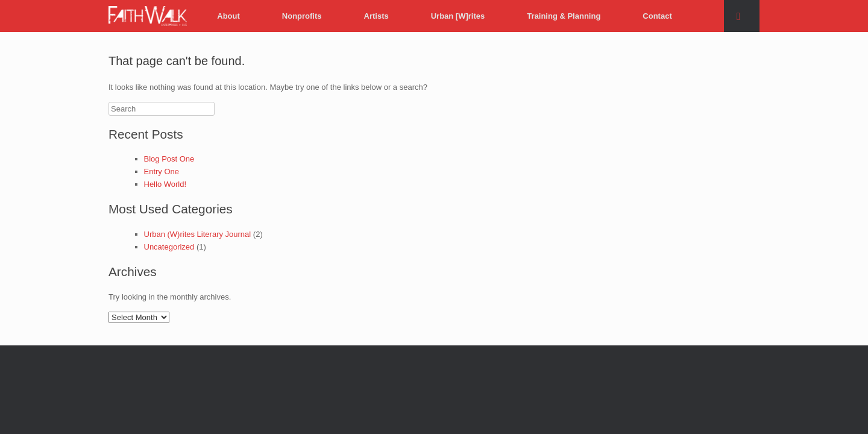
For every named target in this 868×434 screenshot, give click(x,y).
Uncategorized (169, 247)
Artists (376, 16)
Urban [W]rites (458, 16)
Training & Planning (564, 16)
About (228, 16)
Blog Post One (169, 159)
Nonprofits (302, 16)
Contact (657, 16)
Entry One (162, 171)
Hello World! (165, 184)
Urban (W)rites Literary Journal (198, 234)
